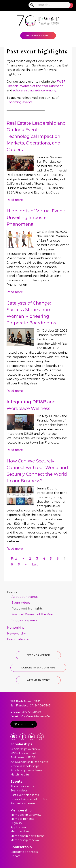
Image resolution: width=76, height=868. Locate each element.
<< (23, 559)
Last (35, 564)
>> (26, 564)
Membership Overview (26, 815)
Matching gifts (20, 775)
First (14, 559)
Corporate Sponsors (24, 852)
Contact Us (23, 724)
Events (12, 592)
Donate (15, 856)
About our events (24, 597)
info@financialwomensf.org (36, 716)
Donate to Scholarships (38, 668)
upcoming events (19, 102)
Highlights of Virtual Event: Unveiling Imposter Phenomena (36, 217)
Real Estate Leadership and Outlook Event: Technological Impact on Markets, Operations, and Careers (36, 136)
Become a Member (38, 655)
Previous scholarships (25, 766)
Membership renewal (25, 840)
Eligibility (16, 823)
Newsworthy (16, 633)
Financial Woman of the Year (32, 614)
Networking (16, 628)
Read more (15, 200)
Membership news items (27, 836)
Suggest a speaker (25, 620)
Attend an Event (38, 680)
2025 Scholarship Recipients (29, 762)
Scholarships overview (25, 749)
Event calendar (18, 639)
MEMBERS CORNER (38, 36)
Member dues (20, 831)
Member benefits (22, 819)
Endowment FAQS (23, 757)
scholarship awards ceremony (35, 90)
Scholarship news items (26, 770)
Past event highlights (27, 608)
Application (18, 827)
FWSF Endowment (23, 753)
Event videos (21, 603)
